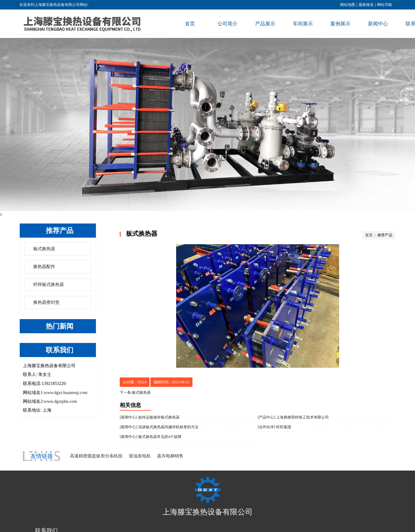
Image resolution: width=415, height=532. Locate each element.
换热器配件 (44, 267)
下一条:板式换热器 (135, 392)
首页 (190, 24)
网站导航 (385, 5)
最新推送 (366, 5)
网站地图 (348, 5)
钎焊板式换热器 (49, 284)
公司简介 (228, 24)
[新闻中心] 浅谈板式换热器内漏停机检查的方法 (159, 427)
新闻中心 (378, 24)
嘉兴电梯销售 (170, 456)
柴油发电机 (140, 456)
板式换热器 (44, 249)
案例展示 (340, 24)
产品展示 (265, 24)
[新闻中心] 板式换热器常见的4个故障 (151, 437)
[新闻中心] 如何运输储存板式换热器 (150, 417)
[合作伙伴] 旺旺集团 (274, 427)
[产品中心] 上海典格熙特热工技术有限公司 (293, 417)
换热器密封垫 (46, 302)
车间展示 (303, 24)
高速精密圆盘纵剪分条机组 (96, 456)
